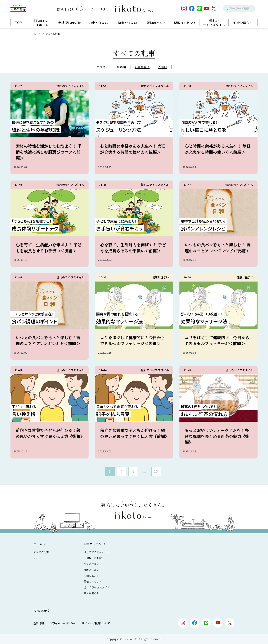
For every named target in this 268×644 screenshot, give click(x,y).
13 (156, 471)
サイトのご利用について (96, 623)
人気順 (163, 67)
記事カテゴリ (93, 544)
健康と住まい (91, 570)
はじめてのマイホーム (97, 552)
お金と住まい (91, 564)
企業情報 (39, 623)
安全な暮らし (91, 593)
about (37, 558)
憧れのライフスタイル (97, 587)
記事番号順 (142, 67)
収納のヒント (91, 576)
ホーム (37, 34)
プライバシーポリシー (63, 623)
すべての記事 (41, 552)
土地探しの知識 (93, 558)
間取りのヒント (93, 581)
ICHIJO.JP (40, 610)
